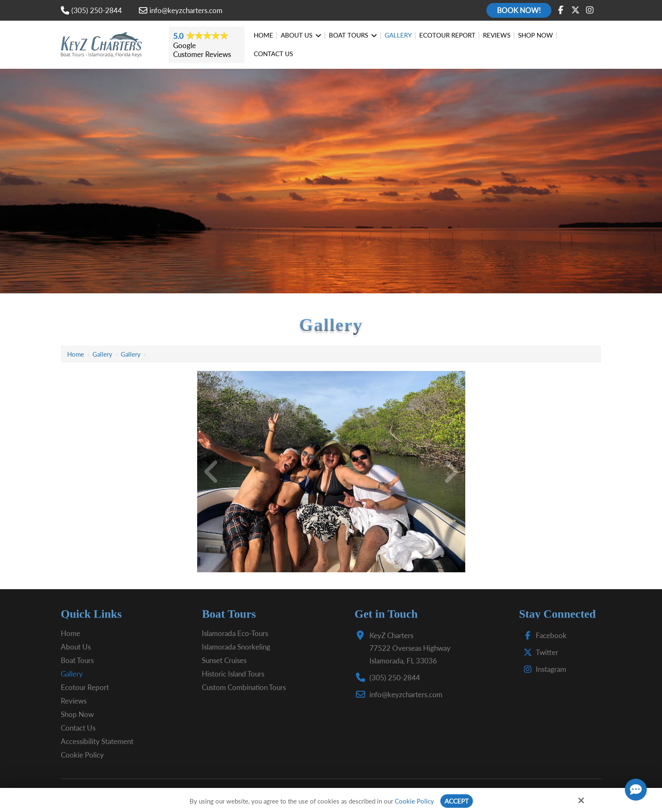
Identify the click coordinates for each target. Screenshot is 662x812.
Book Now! (519, 10)
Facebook (543, 635)
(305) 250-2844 (91, 10)
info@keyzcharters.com (181, 10)
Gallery (102, 354)
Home (76, 354)
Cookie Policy (414, 801)
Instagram (543, 669)
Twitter (539, 652)
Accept (457, 801)
